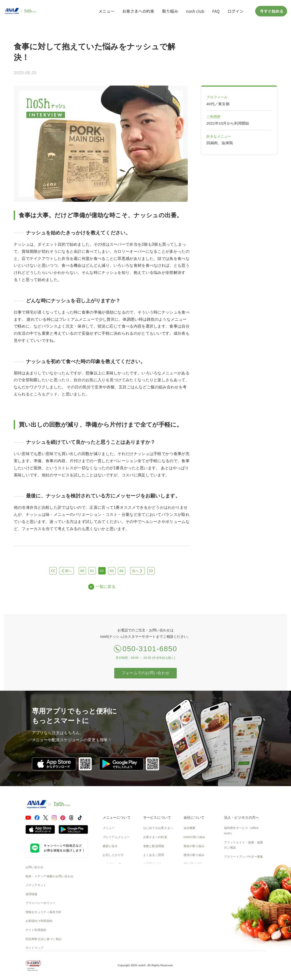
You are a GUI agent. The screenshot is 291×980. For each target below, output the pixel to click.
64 (122, 571)
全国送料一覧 (152, 873)
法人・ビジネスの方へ (242, 817)
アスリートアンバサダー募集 (244, 857)
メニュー (107, 11)
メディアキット (36, 885)
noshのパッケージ (115, 873)
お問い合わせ (35, 867)
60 (82, 571)
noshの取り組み (195, 837)
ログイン (235, 11)
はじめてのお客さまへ (158, 828)
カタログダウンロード (158, 882)
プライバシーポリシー (41, 903)
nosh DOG (191, 900)
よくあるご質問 (154, 855)
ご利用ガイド (152, 864)
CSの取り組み (193, 864)
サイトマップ (35, 948)
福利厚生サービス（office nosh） (241, 831)
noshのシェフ (112, 864)
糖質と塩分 (110, 846)
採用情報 (32, 894)
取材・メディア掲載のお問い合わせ (50, 876)
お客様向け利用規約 (39, 921)
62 (102, 571)
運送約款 (190, 891)
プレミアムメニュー (116, 837)
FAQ (216, 11)
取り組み (170, 11)
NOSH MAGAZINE (196, 882)
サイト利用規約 (36, 930)
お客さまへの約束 (138, 11)
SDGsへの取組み (195, 873)
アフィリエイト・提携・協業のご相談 (244, 845)
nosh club (195, 11)
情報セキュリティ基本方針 (44, 912)
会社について (194, 817)
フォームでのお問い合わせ (146, 673)
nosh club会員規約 (156, 891)
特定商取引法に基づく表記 (44, 939)
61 (92, 571)
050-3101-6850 (150, 649)
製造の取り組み (194, 846)
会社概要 (190, 828)
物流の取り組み (194, 855)
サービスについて (157, 817)
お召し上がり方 (113, 855)
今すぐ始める (271, 11)
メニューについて (117, 817)
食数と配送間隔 (154, 846)
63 (112, 571)
